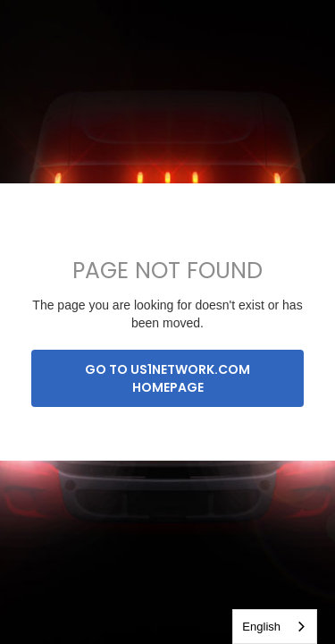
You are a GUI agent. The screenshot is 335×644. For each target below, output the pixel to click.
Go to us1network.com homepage (167, 378)
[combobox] (275, 627)
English (261, 627)
